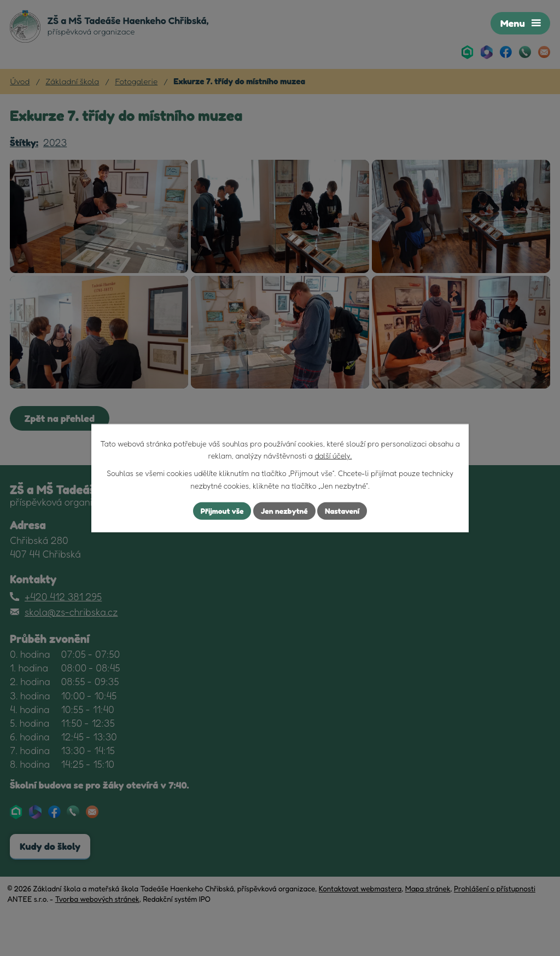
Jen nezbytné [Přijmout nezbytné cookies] (284, 511)
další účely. (333, 456)
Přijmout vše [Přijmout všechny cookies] (222, 511)
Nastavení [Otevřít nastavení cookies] (343, 511)
